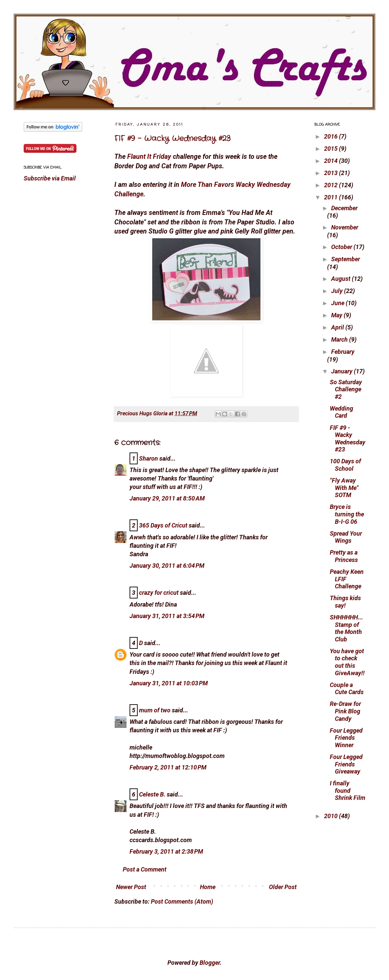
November (345, 227)
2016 (331, 136)
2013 (331, 173)
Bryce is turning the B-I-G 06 (347, 514)
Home (208, 887)
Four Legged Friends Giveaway (346, 764)
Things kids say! (345, 602)
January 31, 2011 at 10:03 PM (169, 683)
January (342, 371)
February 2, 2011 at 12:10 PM (168, 767)
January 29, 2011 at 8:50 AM (167, 498)
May (337, 315)
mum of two (155, 710)
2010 (331, 816)
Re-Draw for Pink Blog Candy (345, 711)
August (341, 279)
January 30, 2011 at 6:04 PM (167, 566)
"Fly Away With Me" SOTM (344, 488)
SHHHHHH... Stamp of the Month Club (346, 628)
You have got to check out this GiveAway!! (347, 662)
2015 (331, 149)
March (340, 339)
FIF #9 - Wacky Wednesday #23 (173, 139)
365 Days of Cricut (163, 525)
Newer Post (131, 887)
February (343, 352)
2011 (331, 197)
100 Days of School (345, 465)
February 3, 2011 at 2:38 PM (166, 851)
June (338, 303)
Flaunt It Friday (149, 157)
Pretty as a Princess (344, 556)
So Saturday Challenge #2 (346, 389)
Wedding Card (341, 412)
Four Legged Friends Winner (346, 738)
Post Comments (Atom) (182, 901)
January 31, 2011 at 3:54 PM (167, 616)
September (346, 259)
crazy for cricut (159, 593)
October (342, 247)
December (344, 208)
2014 (331, 161)
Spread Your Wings (346, 537)
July (338, 291)
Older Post (283, 887)
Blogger (210, 963)
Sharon (148, 458)
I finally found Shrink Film (348, 790)
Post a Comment (145, 869)
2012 (331, 185)
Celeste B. (152, 794)
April (338, 327)
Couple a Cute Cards (347, 689)
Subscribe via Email (50, 178)
